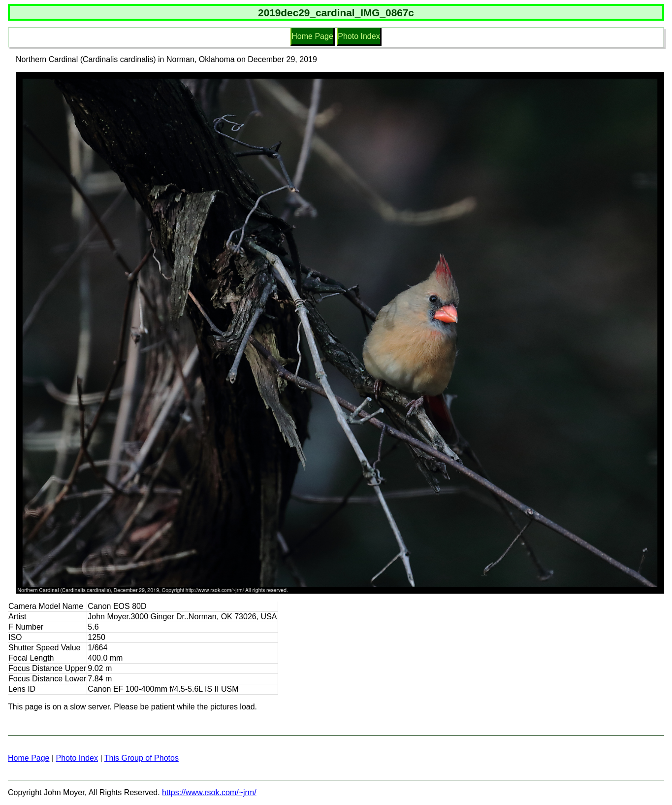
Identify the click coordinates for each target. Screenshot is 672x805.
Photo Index (359, 36)
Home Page (312, 36)
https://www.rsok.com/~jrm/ (209, 792)
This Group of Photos (142, 758)
